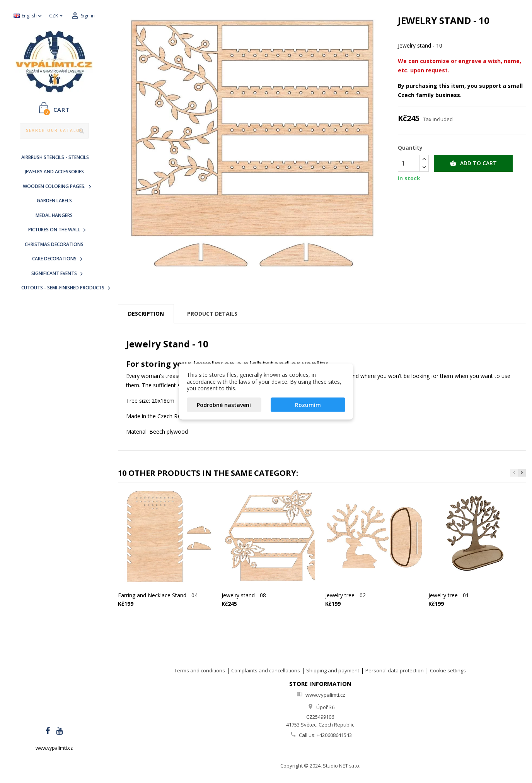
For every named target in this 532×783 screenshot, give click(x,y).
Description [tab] (146, 314)
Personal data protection (395, 670)
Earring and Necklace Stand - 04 (158, 595)
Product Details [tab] (212, 314)
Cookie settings (448, 670)
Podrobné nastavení (224, 404)
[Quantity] (409, 163)
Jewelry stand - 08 (244, 595)
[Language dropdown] (28, 16)
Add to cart (473, 163)
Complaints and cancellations (266, 670)
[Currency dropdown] (57, 16)
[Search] (54, 131)
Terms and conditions (200, 670)
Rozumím (308, 404)
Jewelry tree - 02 (345, 595)
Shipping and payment (333, 670)
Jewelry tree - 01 (449, 595)
